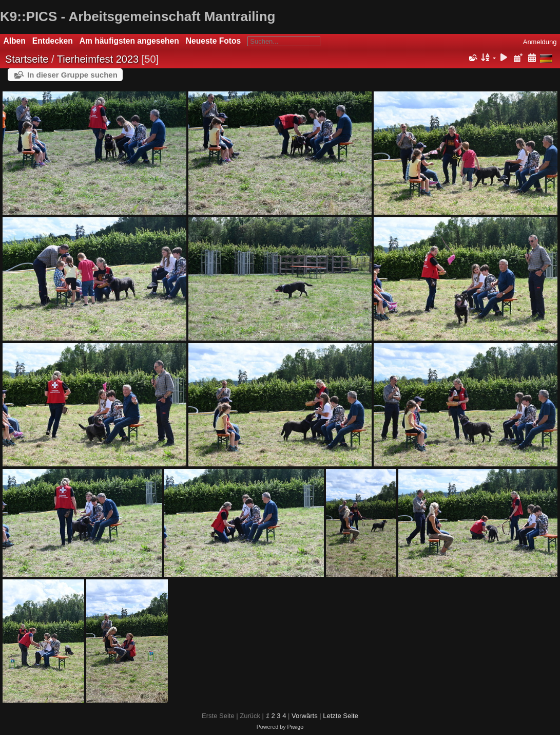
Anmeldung (540, 42)
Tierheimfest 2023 (98, 59)
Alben (15, 41)
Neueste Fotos (213, 41)
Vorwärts (305, 716)
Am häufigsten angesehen (129, 41)
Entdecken (53, 41)
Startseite (27, 59)
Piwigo (296, 727)
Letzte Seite (341, 716)
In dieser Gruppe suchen (72, 75)
